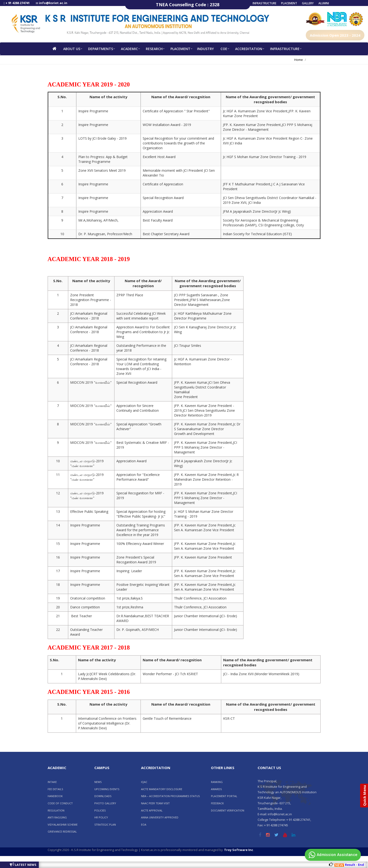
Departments (101, 49)
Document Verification (228, 810)
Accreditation (249, 49)
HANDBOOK (55, 796)
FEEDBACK (217, 803)
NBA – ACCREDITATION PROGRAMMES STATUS (170, 796)
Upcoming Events (107, 789)
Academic (129, 49)
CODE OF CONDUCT (60, 803)
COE (224, 49)
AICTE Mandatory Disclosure (162, 789)
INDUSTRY (205, 49)
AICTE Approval (152, 810)
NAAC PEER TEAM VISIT (155, 803)
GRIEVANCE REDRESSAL (62, 831)
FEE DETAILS (55, 789)
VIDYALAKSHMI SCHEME (63, 825)
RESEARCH (154, 49)
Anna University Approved (160, 817)
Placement (289, 3)
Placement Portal (224, 796)
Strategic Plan (105, 825)
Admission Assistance (332, 855)
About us (72, 49)
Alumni (324, 3)
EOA (144, 825)
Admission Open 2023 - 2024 (335, 35)
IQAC (144, 782)
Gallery (308, 3)
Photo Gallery (105, 803)
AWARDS (216, 789)
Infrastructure (264, 3)
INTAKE (52, 782)
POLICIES (100, 810)
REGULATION (56, 810)
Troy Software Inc (239, 850)
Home (299, 60)
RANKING (217, 782)
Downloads (103, 796)
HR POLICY (101, 817)
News (98, 782)
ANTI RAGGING (57, 817)
